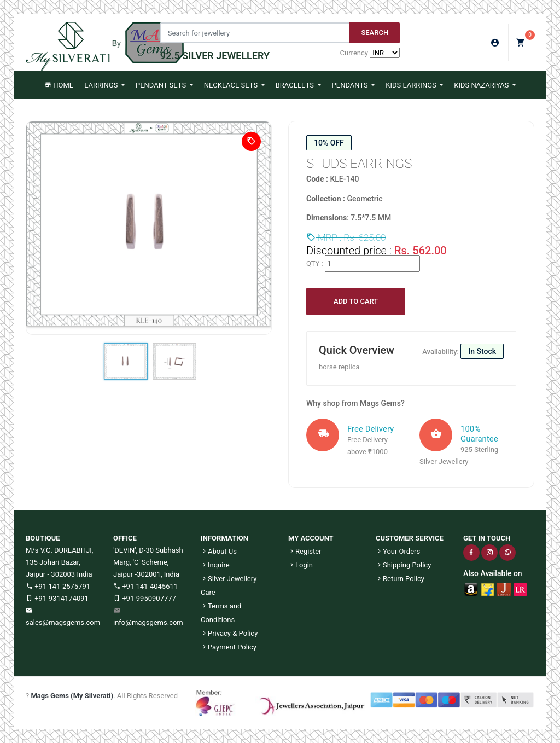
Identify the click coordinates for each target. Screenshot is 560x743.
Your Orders (398, 551)
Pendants (351, 85)
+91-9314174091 (57, 598)
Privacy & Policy (229, 633)
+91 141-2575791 (58, 586)
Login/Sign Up (495, 43)
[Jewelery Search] (255, 33)
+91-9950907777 (145, 598)
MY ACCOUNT (311, 538)
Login (301, 565)
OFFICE (125, 538)
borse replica (339, 367)
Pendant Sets (162, 85)
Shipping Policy (403, 565)
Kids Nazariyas (482, 85)
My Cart (525, 39)
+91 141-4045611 (145, 586)
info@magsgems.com (148, 622)
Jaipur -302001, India (146, 574)
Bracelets (296, 85)
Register (305, 551)
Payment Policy (229, 647)
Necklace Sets (232, 85)
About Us (219, 551)
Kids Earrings (412, 85)
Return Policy (400, 579)
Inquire (215, 565)
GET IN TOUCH (487, 538)
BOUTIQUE (43, 538)
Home (59, 85)
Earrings (102, 85)
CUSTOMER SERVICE (410, 538)
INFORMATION (224, 538)
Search (375, 33)
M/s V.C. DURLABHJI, (59, 550)
